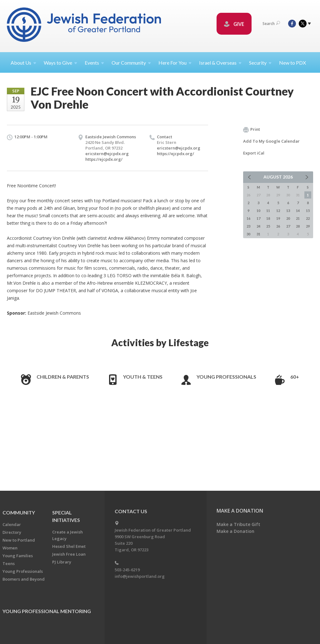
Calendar (12, 524)
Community (19, 512)
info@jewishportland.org (140, 576)
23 (248, 226)
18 (268, 218)
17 (258, 218)
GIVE (234, 24)
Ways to (60, 63)
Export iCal (254, 153)
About (23, 63)
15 (308, 211)
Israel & (220, 63)
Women (10, 548)
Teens (9, 563)
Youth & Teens (143, 377)
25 (268, 226)
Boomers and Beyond (24, 579)
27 (288, 226)
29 (308, 226)
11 (268, 211)
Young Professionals (226, 377)
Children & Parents (63, 377)
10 (258, 211)
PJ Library (62, 562)
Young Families (18, 556)
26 (278, 226)
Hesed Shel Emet (69, 546)
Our (131, 63)
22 (308, 218)
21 (298, 218)
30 (248, 234)
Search (271, 24)
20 (288, 218)
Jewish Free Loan (69, 554)
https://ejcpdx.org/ (104, 159)
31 (258, 234)
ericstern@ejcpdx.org (107, 154)
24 (258, 226)
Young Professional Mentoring (47, 611)
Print (252, 130)
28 (298, 226)
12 (278, 211)
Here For (175, 63)
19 (278, 218)
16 (248, 218)
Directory (12, 532)
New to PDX (292, 63)
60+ (295, 377)
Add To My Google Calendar (271, 141)
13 (288, 211)
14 (298, 211)
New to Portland (19, 540)
